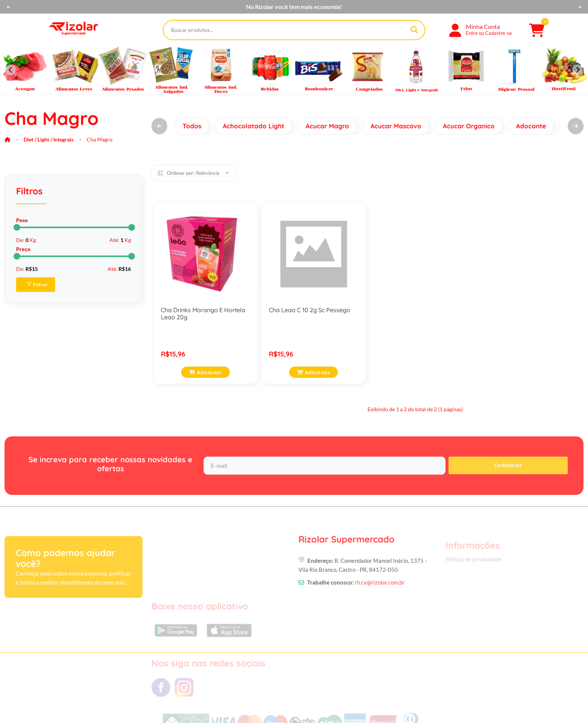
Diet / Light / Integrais (49, 139)
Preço (23, 249)
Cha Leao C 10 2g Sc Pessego (310, 310)
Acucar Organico (469, 126)
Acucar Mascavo (396, 126)
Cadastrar (508, 465)
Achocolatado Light (253, 126)
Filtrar (37, 285)
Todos (192, 126)
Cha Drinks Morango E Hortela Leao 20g (203, 313)
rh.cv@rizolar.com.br (380, 620)
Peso (22, 220)
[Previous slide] (10, 70)
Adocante (531, 126)
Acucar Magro (327, 126)
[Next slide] (577, 70)
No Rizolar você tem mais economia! (294, 7)
